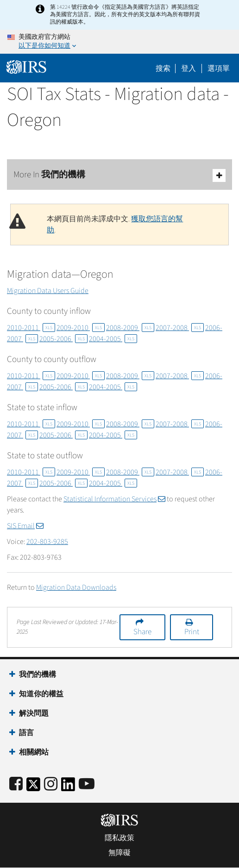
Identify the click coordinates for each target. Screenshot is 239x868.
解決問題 (34, 713)
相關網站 (34, 752)
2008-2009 (130, 328)
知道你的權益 (41, 694)
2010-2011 (31, 328)
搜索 (163, 69)
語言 (26, 733)
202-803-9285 (47, 542)
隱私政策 (119, 838)
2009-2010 (81, 328)
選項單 (219, 69)
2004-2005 (113, 339)
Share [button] (142, 632)
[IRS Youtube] (87, 784)
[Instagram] (51, 784)
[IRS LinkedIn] (68, 787)
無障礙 (119, 853)
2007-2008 (180, 328)
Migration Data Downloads (76, 587)
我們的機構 (38, 674)
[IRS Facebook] (16, 784)
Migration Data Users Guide (48, 291)
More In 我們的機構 (119, 175)
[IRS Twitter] (33, 787)
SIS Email (25, 526)
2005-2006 (63, 339)
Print (192, 632)
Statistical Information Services (114, 499)
